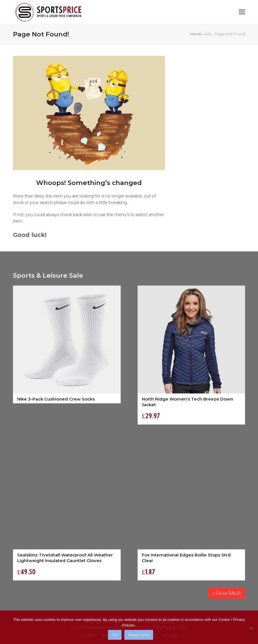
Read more (139, 635)
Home (196, 34)
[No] (251, 628)
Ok (115, 635)
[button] (242, 12)
